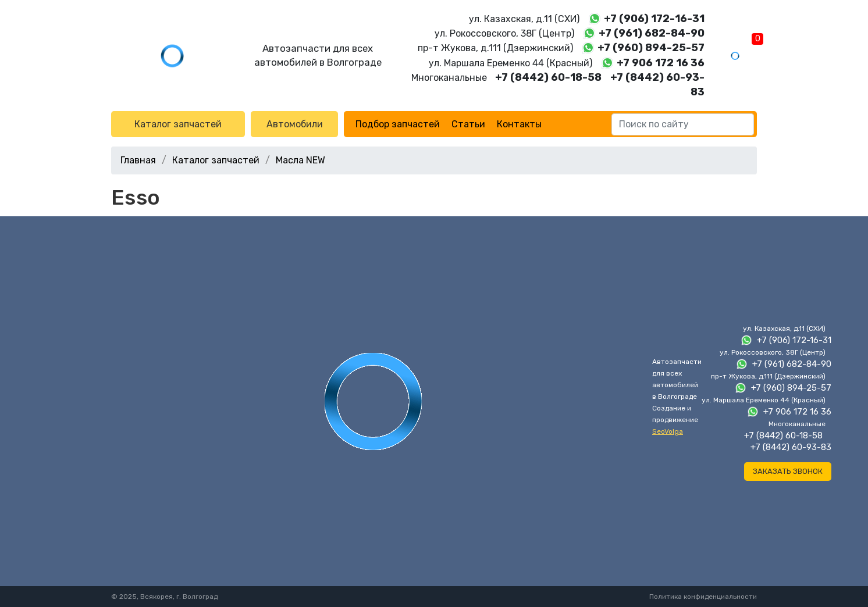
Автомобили (295, 124)
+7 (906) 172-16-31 (654, 19)
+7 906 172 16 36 (661, 63)
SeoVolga (668, 431)
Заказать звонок (788, 471)
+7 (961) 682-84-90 (652, 33)
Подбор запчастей (398, 124)
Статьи (468, 124)
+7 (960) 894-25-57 (651, 48)
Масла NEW (300, 160)
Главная (138, 160)
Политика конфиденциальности (703, 597)
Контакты (519, 124)
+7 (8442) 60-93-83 (791, 447)
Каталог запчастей (178, 124)
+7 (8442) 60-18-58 (548, 77)
